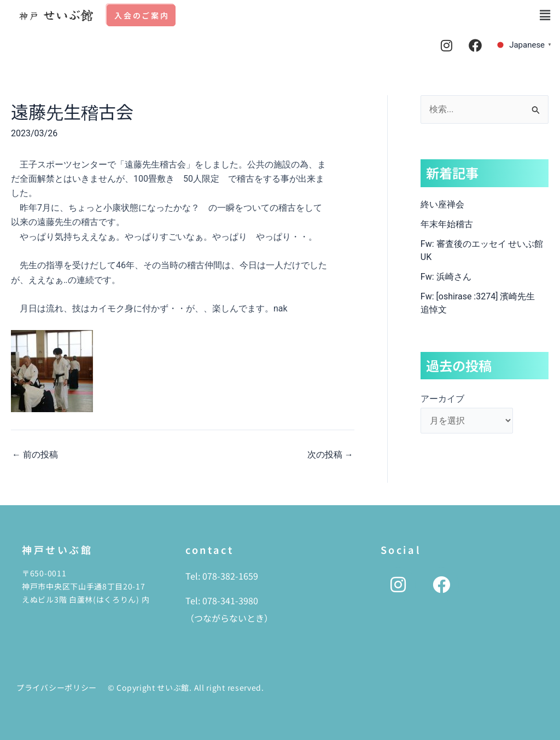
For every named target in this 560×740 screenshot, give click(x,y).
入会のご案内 (142, 15)
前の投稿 (35, 455)
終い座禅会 (442, 204)
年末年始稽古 (447, 224)
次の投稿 (330, 455)
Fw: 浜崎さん (446, 277)
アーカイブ (442, 399)
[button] (545, 15)
